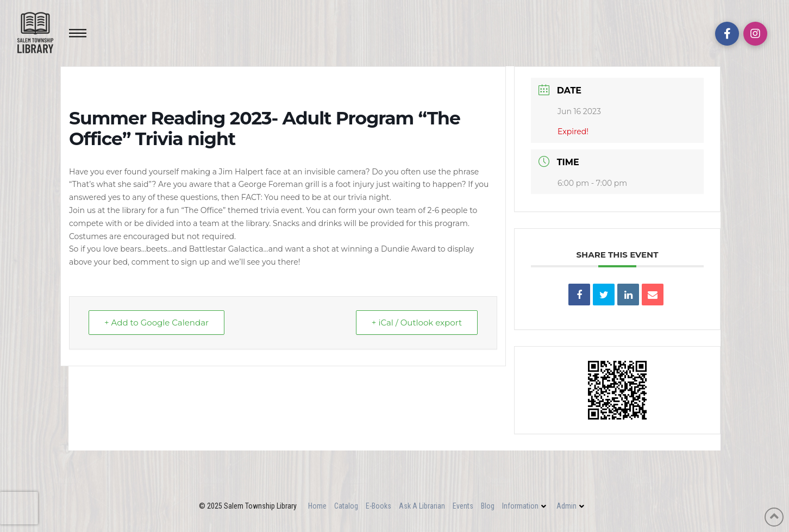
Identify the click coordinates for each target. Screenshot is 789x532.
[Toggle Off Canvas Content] (78, 33)
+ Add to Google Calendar (156, 323)
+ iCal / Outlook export (417, 323)
